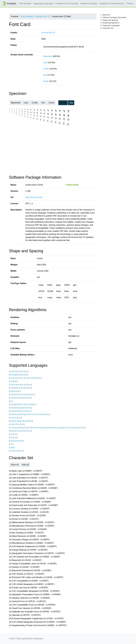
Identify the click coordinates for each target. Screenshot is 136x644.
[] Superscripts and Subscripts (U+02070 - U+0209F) (33, 505)
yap (12, 447)
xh (11, 444)
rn (15, 424)
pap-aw (21, 421)
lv (30, 408)
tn (17, 431)
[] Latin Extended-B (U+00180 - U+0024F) (29, 481)
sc (11, 428)
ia (11, 398)
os (19, 418)
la (11, 408)
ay (26, 371)
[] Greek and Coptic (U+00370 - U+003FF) (29, 492)
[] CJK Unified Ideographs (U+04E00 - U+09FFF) (32, 584)
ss (68, 428)
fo (19, 388)
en (15, 385)
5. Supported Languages (110, 25)
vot (15, 437)
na (11, 414)
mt (29, 411)
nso (43, 414)
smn (49, 428)
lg (22, 408)
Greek (46, 81)
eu (30, 385)
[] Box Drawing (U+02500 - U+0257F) (27, 533)
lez (18, 408)
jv (11, 401)
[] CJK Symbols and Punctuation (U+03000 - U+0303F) (35, 557)
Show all (15, 465)
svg (71, 103)
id (14, 398)
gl (15, 391)
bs (26, 375)
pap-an (13, 421)
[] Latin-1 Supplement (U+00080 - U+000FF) (30, 474)
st (72, 428)
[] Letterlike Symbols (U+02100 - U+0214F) (29, 512)
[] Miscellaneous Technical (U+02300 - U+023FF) (32, 526)
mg (12, 411)
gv (18, 391)
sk (27, 428)
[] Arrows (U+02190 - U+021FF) (24, 519)
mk (21, 411)
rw (22, 424)
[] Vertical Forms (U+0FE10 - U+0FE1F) (28, 601)
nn (31, 414)
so (58, 428)
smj (44, 428)
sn (54, 428)
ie (17, 398)
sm (34, 428)
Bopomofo (48, 56)
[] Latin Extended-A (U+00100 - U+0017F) (29, 478)
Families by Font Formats (67, 3)
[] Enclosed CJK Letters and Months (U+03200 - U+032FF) (36, 577)
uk (11, 434)
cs (31, 378)
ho (17, 394)
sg (23, 428)
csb (35, 378)
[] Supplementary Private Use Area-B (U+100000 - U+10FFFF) (38, 626)
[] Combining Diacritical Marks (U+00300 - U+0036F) (33, 488)
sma (39, 428)
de (15, 381)
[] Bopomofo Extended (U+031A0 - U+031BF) (30, 571)
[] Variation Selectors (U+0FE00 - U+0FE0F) (30, 598)
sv (79, 428)
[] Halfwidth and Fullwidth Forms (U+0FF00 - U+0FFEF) (35, 612)
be (11, 375)
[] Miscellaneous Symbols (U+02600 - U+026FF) (31, 543)
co (23, 378)
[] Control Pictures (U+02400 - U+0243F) (28, 529)
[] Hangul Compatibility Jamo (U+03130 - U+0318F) (33, 564)
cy (39, 378)
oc (11, 418)
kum (27, 404)
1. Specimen (105, 15)
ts (26, 431)
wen (16, 441)
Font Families (25, 3)
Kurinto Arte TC (43, 16)
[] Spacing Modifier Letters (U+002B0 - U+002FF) (32, 485)
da (11, 381)
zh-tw (16, 451)
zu (22, 451)
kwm (33, 404)
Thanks (130, 3)
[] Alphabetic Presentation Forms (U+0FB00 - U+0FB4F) (35, 595)
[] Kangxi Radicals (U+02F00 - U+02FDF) (28, 550)
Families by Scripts (89, 3)
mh (16, 411)
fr (23, 388)
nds (20, 414)
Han (45, 75)
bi (19, 375)
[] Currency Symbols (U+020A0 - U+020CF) (29, 509)
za (11, 451)
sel (19, 428)
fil (14, 388)
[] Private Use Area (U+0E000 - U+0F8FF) (29, 588)
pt (31, 421)
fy (30, 388)
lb (14, 408)
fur (26, 388)
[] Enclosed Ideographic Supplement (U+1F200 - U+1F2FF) (36, 619)
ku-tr (22, 404)
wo (21, 441)
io (24, 398)
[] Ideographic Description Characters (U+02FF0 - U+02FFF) (37, 553)
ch (19, 378)
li (25, 408)
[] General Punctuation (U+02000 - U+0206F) (30, 502)
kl (17, 404)
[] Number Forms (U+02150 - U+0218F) (28, 516)
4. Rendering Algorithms (110, 23)
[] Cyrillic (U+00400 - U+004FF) (24, 495)
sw (83, 428)
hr (20, 394)
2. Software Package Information (113, 17)
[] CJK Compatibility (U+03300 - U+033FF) (29, 581)
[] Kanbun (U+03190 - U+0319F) (24, 567)
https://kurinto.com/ (34, 197)
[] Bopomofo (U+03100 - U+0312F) (25, 560)
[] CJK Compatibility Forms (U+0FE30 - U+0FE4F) (32, 605)
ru (19, 424)
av (22, 371)
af (15, 371)
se (15, 428)
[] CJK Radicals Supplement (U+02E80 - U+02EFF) (33, 547)
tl (14, 431)
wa (11, 441)
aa (11, 371)
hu (32, 394)
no (35, 414)
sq (61, 428)
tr (23, 431)
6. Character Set (107, 28)
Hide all (25, 465)
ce (15, 378)
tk (11, 431)
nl (28, 414)
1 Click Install (72, 185)
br (22, 375)
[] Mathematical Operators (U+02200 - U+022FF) (32, 523)
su (75, 428)
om (15, 418)
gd (11, 391)
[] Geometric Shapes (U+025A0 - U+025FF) (29, 540)
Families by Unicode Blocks (112, 3)
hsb (25, 394)
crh (27, 378)
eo (18, 385)
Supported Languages (43, 3)
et (26, 385)
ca (11, 378)
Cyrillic (46, 69)
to (20, 431)
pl (27, 421)
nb (15, 414)
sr (65, 428)
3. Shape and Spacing (109, 20)
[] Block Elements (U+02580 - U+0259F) (28, 536)
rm (11, 424)
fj (17, 388)
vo (11, 437)
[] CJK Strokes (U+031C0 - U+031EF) (27, 574)
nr (39, 414)
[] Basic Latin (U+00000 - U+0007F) (26, 471)
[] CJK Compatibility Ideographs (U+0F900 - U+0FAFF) (34, 591)
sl (30, 428)
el (11, 385)
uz (15, 434)
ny (47, 414)
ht (29, 394)
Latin (45, 62)
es (22, 385)
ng (24, 414)
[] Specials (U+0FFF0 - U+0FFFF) (25, 615)
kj (14, 404)
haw (12, 394)
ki (11, 404)
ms (25, 411)
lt (27, 408)
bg (15, 375)
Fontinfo (9, 4)
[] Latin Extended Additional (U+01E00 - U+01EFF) (33, 498)
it (30, 398)
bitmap (63, 103)
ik (21, 398)
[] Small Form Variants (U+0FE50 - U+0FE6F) (30, 608)
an (19, 371)
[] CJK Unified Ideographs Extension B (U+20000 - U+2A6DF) (38, 622)
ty (30, 431)
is (27, 398)
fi (11, 388)
